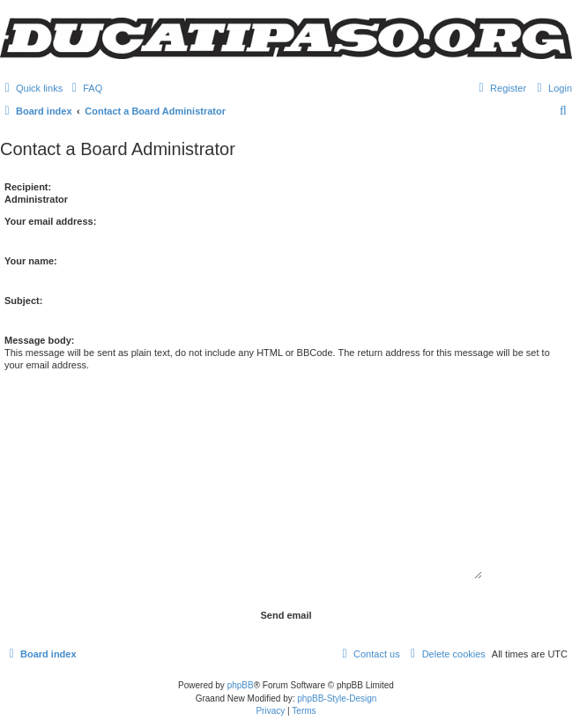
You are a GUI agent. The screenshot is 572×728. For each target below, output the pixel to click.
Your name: (31, 261)
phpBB (241, 685)
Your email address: (50, 221)
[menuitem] (85, 88)
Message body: (39, 340)
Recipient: (28, 187)
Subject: (23, 301)
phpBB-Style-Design (337, 698)
